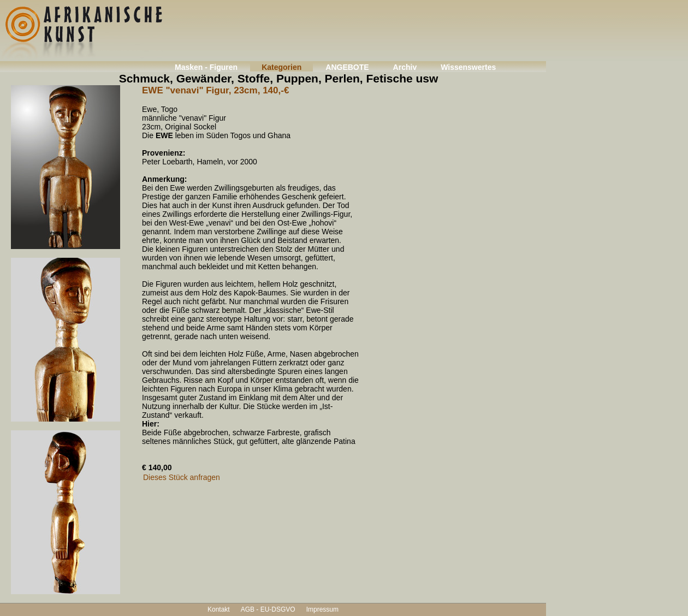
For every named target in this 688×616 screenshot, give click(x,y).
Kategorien (281, 67)
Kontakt (219, 609)
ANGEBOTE (347, 67)
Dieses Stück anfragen (182, 477)
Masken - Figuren (206, 67)
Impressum (322, 609)
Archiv (405, 67)
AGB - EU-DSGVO (268, 609)
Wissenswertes (468, 67)
